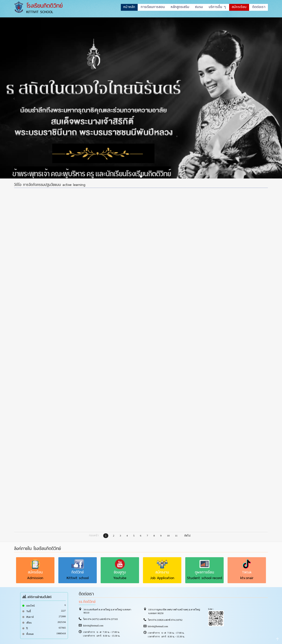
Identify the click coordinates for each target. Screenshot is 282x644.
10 (168, 536)
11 (176, 536)
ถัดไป (187, 536)
